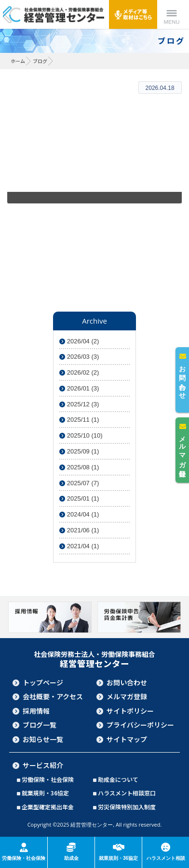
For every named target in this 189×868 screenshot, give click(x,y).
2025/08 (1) (79, 467)
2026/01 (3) (79, 388)
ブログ (40, 61)
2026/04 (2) (79, 341)
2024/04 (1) (79, 514)
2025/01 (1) (79, 498)
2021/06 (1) (79, 530)
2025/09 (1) (79, 451)
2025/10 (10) (81, 435)
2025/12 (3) (79, 404)
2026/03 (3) (79, 357)
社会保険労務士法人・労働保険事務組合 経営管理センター (53, 14)
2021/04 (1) (79, 546)
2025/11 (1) (79, 420)
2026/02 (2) (79, 372)
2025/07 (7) (79, 483)
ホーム (18, 61)
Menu (172, 14)
